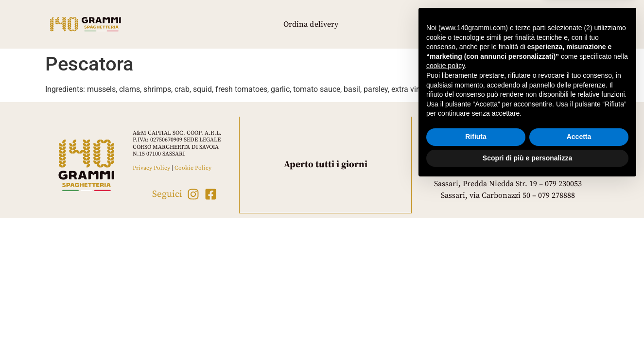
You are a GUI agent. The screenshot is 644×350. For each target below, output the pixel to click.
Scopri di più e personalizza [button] (527, 323)
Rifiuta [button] (476, 302)
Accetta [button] (579, 302)
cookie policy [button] (445, 231)
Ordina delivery (311, 24)
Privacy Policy (151, 168)
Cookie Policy (193, 168)
